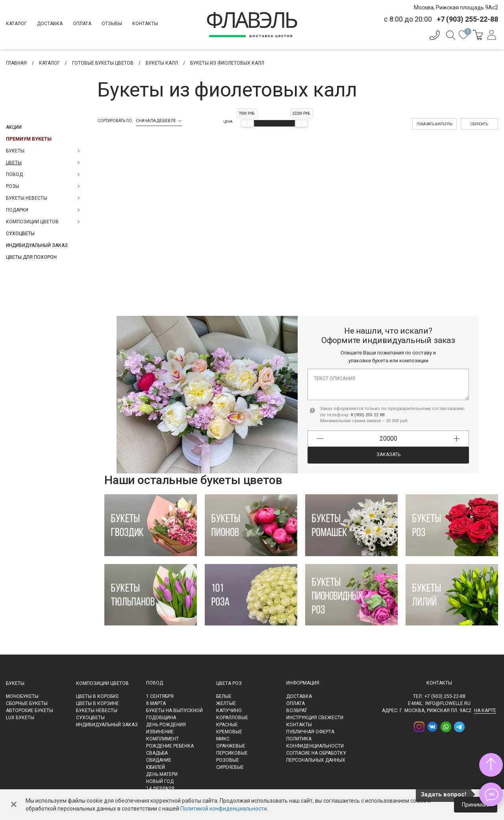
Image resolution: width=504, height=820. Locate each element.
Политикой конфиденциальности (224, 809)
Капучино (229, 711)
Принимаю (476, 805)
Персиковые (232, 753)
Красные (227, 725)
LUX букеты (20, 718)
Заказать (388, 455)
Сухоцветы (20, 234)
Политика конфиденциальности (315, 742)
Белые (224, 696)
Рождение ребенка (170, 746)
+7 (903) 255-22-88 (445, 696)
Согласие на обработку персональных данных (316, 757)
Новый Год (160, 781)
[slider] (247, 123)
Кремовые (229, 732)
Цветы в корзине (97, 703)
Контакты (145, 24)
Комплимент (162, 739)
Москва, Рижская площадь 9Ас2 (456, 7)
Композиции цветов (102, 683)
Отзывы (112, 24)
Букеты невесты (97, 711)
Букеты (15, 683)
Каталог (16, 24)
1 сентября (160, 696)
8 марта (156, 703)
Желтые (226, 703)
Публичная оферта (310, 732)
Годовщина (161, 718)
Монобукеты (22, 696)
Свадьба (157, 753)
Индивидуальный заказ (37, 245)
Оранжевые (231, 746)
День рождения (166, 725)
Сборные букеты (27, 703)
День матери (162, 774)
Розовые (228, 760)
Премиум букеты (29, 139)
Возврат (297, 711)
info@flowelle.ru (448, 703)
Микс (223, 739)
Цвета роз (229, 683)
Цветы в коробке (97, 696)
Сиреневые (230, 767)
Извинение (160, 732)
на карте (485, 711)
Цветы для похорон (31, 257)
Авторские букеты (30, 711)
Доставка (50, 24)
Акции (14, 127)
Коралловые (232, 718)
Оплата (82, 24)
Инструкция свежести (315, 718)
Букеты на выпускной (174, 711)
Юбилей (156, 767)
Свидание (159, 760)
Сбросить (479, 124)
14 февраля (160, 788)
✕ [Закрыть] (14, 805)
